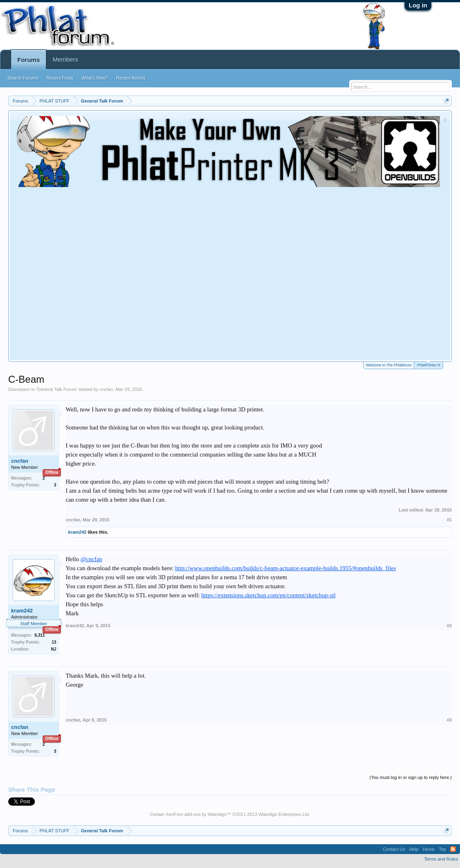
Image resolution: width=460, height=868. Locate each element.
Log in (418, 5)
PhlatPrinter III (429, 364)
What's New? (95, 78)
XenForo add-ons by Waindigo (196, 814)
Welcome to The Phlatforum (389, 365)
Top (442, 849)
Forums (29, 60)
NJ (54, 649)
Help (414, 849)
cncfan (106, 389)
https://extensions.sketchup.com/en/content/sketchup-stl (269, 595)
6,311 (40, 635)
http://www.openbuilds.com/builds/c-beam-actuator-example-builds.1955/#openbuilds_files (286, 568)
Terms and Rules (441, 859)
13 (54, 642)
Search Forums (23, 78)
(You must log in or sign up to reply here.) (411, 777)
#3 (449, 720)
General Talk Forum (57, 389)
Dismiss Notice (445, 120)
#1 (449, 520)
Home (429, 849)
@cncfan (91, 559)
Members (65, 59)
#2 (449, 626)
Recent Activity (131, 78)
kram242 (77, 532)
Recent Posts (60, 78)
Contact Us (394, 849)
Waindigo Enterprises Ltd (284, 814)
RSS (453, 849)
